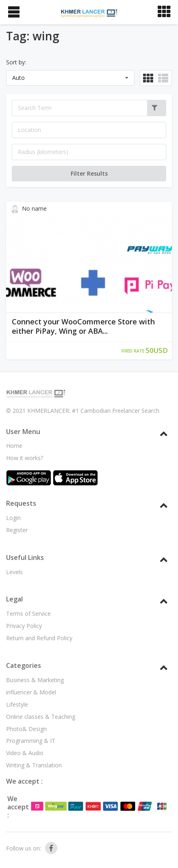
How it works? (25, 458)
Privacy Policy (24, 626)
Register (17, 530)
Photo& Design (26, 729)
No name (29, 209)
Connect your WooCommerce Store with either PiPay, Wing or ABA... (83, 326)
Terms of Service (28, 614)
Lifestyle (17, 704)
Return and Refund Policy (39, 638)
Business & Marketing (35, 680)
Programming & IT (31, 741)
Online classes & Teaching (41, 717)
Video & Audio (25, 753)
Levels (14, 572)
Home (14, 446)
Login (13, 518)
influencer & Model (31, 692)
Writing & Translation (34, 765)
